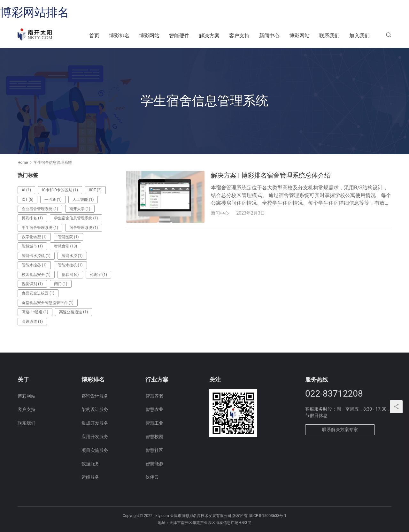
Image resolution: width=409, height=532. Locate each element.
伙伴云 (152, 477)
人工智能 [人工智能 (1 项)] (83, 200)
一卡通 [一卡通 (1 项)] (53, 200)
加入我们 (359, 36)
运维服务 (90, 477)
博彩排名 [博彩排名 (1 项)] (32, 218)
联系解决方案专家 (340, 429)
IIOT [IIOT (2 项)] (95, 190)
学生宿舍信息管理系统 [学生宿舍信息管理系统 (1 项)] (76, 218)
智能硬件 (179, 36)
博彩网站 (149, 36)
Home (23, 163)
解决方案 (209, 36)
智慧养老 (154, 396)
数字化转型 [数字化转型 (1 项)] (34, 237)
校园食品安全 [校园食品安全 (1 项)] (36, 275)
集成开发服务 (95, 423)
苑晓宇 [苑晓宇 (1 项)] (98, 275)
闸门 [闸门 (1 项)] (61, 284)
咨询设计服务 (95, 396)
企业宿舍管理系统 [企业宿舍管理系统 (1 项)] (40, 209)
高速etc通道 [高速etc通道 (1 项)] (35, 312)
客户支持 (239, 36)
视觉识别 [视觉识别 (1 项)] (32, 284)
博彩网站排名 (35, 12)
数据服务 (90, 464)
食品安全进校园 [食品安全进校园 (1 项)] (38, 293)
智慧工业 (154, 423)
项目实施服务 (95, 450)
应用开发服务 (95, 437)
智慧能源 (154, 464)
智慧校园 (154, 437)
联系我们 (329, 36)
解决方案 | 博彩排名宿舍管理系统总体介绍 (271, 175)
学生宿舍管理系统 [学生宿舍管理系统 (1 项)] (40, 228)
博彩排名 (119, 36)
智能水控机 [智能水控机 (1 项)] (70, 265)
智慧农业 (154, 409)
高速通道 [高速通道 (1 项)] (32, 322)
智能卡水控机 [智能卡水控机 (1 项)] (36, 256)
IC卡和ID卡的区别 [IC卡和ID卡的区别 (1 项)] (60, 190)
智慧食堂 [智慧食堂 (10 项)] (66, 246)
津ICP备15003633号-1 (268, 516)
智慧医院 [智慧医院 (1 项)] (68, 237)
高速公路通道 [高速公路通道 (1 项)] (73, 312)
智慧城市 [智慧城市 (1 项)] (32, 246)
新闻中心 (269, 36)
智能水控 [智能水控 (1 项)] (72, 256)
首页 (94, 36)
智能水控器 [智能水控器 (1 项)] (34, 265)
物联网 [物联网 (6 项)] (70, 275)
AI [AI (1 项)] (26, 190)
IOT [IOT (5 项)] (27, 200)
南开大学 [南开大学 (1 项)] (80, 209)
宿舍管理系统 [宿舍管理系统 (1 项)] (84, 228)
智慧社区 (154, 450)
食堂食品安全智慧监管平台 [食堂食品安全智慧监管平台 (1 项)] (48, 303)
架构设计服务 (95, 409)
